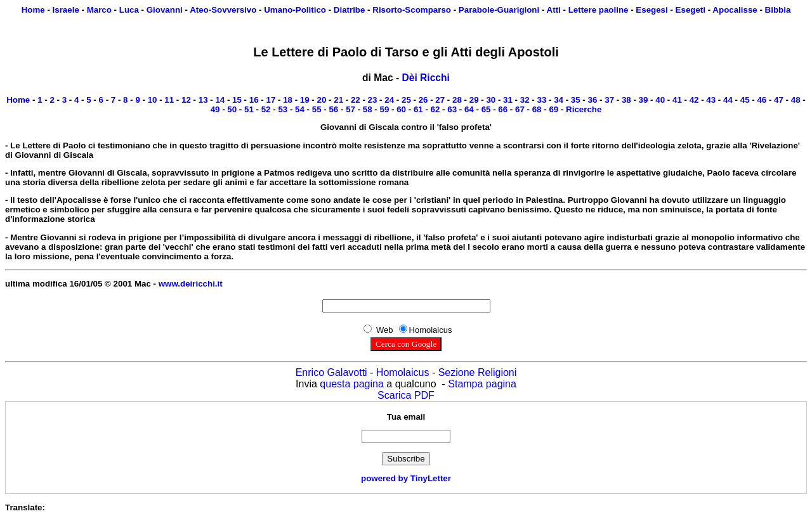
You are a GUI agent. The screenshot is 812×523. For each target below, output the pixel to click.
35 (576, 100)
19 (305, 100)
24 (389, 100)
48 (796, 100)
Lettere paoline (599, 10)
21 (338, 100)
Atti (554, 10)
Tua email (406, 417)
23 (373, 100)
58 (368, 109)
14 (220, 100)
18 (288, 100)
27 (440, 100)
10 (153, 100)
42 (694, 100)
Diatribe (350, 10)
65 (486, 109)
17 (271, 100)
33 (541, 100)
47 (779, 100)
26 (423, 100)
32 (525, 100)
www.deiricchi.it (191, 284)
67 (520, 109)
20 (322, 100)
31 (508, 100)
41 (677, 100)
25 (406, 100)
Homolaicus (403, 372)
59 (385, 109)
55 (317, 109)
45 (745, 100)
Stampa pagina (482, 384)
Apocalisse (735, 10)
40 (660, 100)
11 (169, 100)
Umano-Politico (295, 10)
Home (33, 10)
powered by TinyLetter (406, 478)
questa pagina (352, 384)
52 (266, 109)
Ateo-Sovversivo (223, 10)
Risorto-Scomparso (412, 10)
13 (203, 100)
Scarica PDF (406, 395)
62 (435, 109)
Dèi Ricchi (425, 78)
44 (728, 100)
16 (254, 100)
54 (300, 109)
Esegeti (691, 10)
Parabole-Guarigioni (499, 10)
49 (215, 109)
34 (559, 100)
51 (249, 109)
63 (452, 109)
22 (356, 100)
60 (401, 109)
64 (469, 109)
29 (474, 100)
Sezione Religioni (478, 372)
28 (457, 100)
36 (593, 100)
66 (503, 109)
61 (418, 109)
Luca (129, 10)
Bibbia (778, 10)
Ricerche (584, 109)
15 (237, 100)
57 (350, 109)
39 (644, 100)
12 (186, 100)
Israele (66, 10)
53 (283, 109)
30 (491, 100)
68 (537, 109)
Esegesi (652, 10)
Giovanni (165, 10)
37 (609, 100)
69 (553, 109)
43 (711, 100)
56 (333, 109)
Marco (99, 10)
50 (232, 109)
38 (626, 100)
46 (762, 100)
